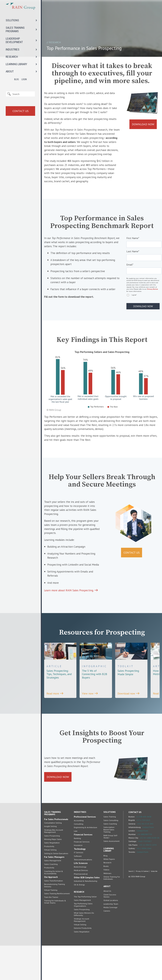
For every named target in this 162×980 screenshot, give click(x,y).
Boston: (132, 851)
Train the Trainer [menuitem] (51, 931)
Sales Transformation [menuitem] (53, 915)
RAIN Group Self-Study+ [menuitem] (111, 871)
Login (24, 79)
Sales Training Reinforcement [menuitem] (57, 928)
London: (132, 865)
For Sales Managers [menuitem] (54, 891)
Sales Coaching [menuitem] (51, 899)
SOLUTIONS (12, 20)
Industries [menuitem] (80, 846)
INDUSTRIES (12, 49)
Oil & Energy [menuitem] (79, 919)
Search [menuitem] (131, 906)
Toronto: (132, 886)
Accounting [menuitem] (79, 855)
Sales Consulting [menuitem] (111, 855)
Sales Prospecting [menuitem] (52, 870)
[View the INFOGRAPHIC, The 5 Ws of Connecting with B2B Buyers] (96, 697)
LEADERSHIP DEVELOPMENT (14, 40)
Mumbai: (132, 869)
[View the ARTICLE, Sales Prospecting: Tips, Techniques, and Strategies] (60, 697)
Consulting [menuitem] (79, 858)
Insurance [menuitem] (78, 880)
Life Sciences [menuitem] (81, 897)
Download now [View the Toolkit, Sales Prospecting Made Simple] (129, 722)
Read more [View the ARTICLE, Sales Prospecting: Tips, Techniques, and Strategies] (55, 722)
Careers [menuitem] (107, 945)
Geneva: (132, 858)
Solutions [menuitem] (110, 846)
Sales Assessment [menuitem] (111, 875)
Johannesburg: (135, 862)
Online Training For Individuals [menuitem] (112, 912)
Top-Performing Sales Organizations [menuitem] (83, 939)
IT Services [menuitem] (79, 887)
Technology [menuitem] (80, 883)
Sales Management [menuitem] (53, 895)
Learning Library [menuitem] (109, 884)
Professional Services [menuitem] (85, 851)
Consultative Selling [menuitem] (53, 857)
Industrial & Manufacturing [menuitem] (86, 915)
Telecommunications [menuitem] (83, 894)
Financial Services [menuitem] (83, 869)
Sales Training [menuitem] (110, 851)
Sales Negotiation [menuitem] (52, 877)
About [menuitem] (107, 921)
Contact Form (148, 862)
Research (55, 42)
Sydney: (132, 883)
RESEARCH (12, 57)
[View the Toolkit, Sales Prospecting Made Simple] (131, 695)
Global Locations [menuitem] (111, 935)
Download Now (143, 125)
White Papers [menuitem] (109, 893)
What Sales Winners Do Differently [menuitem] (84, 948)
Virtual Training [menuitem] (51, 924)
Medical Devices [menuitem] (81, 905)
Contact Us (20, 111)
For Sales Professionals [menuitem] (56, 854)
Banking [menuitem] (77, 873)
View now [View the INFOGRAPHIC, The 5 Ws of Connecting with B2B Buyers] (90, 722)
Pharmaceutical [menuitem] (81, 908)
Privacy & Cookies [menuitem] (142, 906)
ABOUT (10, 71)
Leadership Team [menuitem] (111, 938)
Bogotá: (132, 855)
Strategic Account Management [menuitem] (81, 954)
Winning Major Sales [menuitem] (53, 874)
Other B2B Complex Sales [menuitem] (87, 912)
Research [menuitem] (79, 926)
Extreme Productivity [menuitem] (83, 962)
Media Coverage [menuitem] (110, 942)
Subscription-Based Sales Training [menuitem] (109, 864)
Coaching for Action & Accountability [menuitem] (54, 907)
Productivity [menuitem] (49, 881)
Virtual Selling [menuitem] (50, 884)
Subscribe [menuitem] (154, 906)
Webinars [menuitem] (107, 908)
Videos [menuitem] (106, 904)
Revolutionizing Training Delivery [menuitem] (55, 920)
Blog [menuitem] (105, 890)
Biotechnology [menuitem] (80, 901)
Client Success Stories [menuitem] (110, 930)
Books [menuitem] (106, 901)
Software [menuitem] (78, 890)
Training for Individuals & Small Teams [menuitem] (55, 936)
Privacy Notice (153, 305)
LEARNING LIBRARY (16, 64)
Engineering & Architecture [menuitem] (86, 862)
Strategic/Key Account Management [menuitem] (54, 865)
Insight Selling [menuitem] (50, 861)
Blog (17, 79)
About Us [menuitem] (107, 925)
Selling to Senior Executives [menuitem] (56, 888)
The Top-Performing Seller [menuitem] (85, 931)
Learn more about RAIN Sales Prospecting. (72, 618)
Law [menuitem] (76, 865)
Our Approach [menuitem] (51, 911)
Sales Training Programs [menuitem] (52, 848)
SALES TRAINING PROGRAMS (15, 30)
